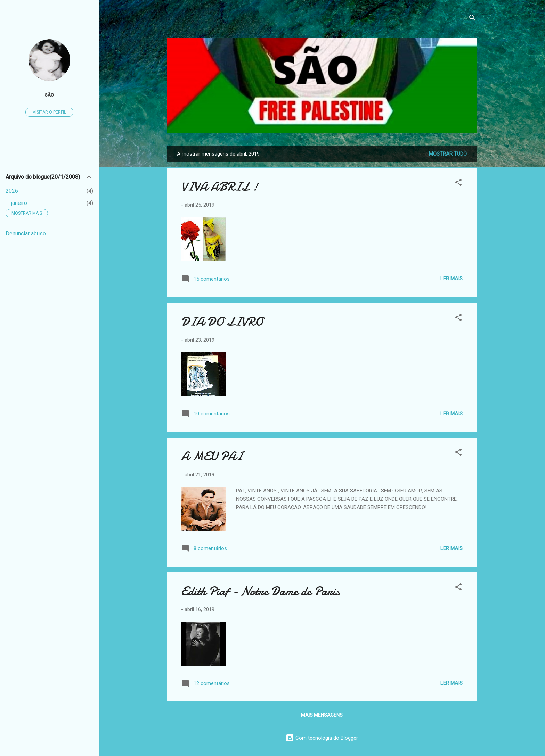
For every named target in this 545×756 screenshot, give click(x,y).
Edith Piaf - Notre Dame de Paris (260, 591)
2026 (12, 191)
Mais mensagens (322, 715)
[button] (458, 184)
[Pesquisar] (472, 19)
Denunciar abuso (26, 234)
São (49, 95)
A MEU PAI (212, 456)
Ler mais (452, 279)
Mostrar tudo (448, 154)
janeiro (19, 203)
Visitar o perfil (49, 112)
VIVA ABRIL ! (219, 187)
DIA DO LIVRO (222, 322)
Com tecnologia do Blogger (322, 738)
